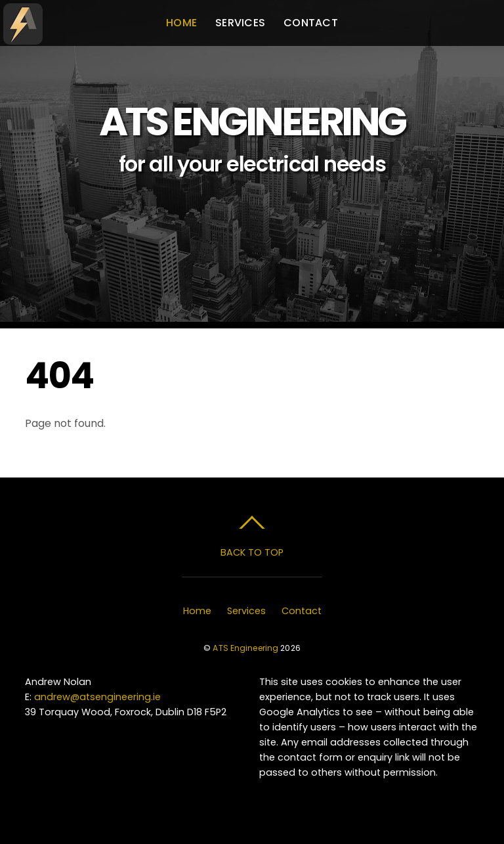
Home (181, 23)
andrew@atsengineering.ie (97, 697)
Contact (311, 23)
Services (240, 23)
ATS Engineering (245, 648)
